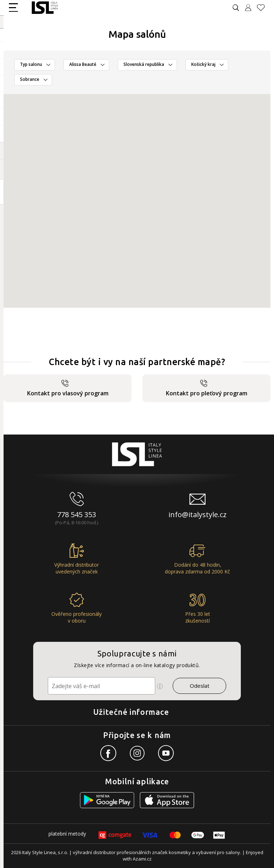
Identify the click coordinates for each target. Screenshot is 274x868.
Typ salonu (31, 64)
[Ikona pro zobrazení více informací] (160, 686)
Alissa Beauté (83, 64)
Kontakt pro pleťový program (207, 388)
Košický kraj (203, 64)
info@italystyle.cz (197, 514)
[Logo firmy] (45, 8)
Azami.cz (142, 859)
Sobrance (30, 79)
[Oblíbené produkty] (264, 8)
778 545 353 (77, 514)
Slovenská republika (144, 64)
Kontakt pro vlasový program (68, 388)
